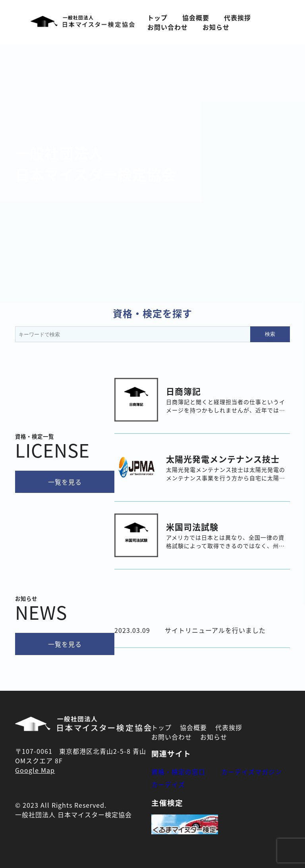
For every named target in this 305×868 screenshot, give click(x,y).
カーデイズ (168, 784)
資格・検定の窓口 (178, 772)
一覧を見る (65, 482)
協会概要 (196, 17)
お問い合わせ (168, 27)
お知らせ (216, 27)
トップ (157, 17)
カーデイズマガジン (252, 772)
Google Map (35, 770)
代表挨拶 (237, 17)
